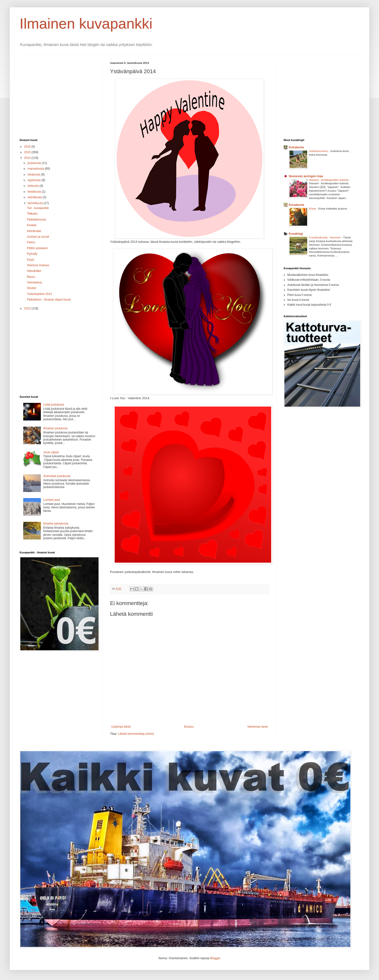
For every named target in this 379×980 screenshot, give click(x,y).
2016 (28, 147)
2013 (28, 308)
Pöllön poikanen (37, 248)
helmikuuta (35, 197)
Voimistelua (34, 282)
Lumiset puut (52, 500)
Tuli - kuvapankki (38, 208)
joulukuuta (35, 163)
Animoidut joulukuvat (57, 476)
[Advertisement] (61, 96)
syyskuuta (35, 180)
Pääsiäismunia (36, 220)
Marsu (31, 277)
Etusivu (189, 727)
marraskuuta (36, 169)
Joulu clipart (51, 452)
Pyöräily (32, 254)
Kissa (313, 209)
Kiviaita (32, 225)
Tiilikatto (32, 214)
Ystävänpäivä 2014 (39, 294)
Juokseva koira (319, 151)
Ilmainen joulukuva (55, 428)
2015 (28, 152)
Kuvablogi (296, 234)
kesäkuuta (35, 192)
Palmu (31, 242)
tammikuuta (36, 203)
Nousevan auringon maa (306, 176)
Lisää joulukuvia (54, 405)
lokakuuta (34, 175)
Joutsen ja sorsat (38, 237)
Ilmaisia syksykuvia (56, 524)
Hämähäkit (34, 271)
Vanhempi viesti (257, 727)
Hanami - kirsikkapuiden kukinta (329, 180)
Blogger (215, 958)
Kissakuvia (296, 205)
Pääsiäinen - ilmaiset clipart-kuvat (49, 300)
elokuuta (34, 186)
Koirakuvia (296, 147)
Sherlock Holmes (38, 265)
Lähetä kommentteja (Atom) (136, 734)
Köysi (30, 260)
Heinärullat (34, 231)
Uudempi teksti (121, 727)
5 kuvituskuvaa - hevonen (325, 237)
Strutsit (31, 288)
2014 (28, 158)
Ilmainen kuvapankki (86, 24)
